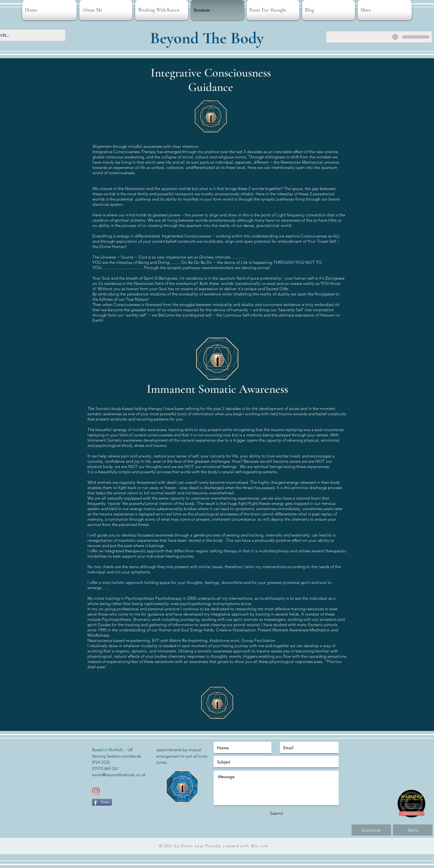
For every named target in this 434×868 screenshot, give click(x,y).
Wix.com (260, 846)
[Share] (102, 802)
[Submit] (276, 813)
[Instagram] (96, 791)
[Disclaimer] (371, 830)
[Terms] (413, 830)
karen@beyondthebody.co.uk (119, 775)
